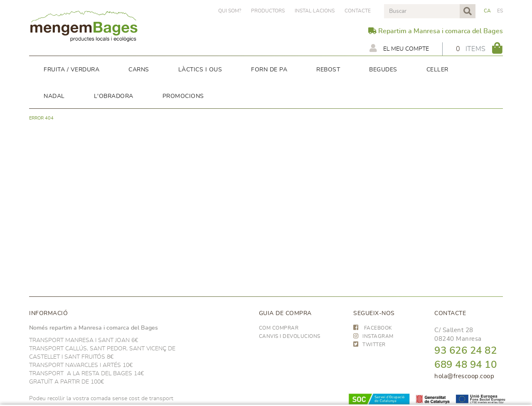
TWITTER (369, 345)
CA (488, 11)
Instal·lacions (315, 11)
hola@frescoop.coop (464, 376)
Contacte (358, 11)
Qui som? (230, 11)
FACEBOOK (373, 328)
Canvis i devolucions (290, 336)
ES (500, 11)
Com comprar (279, 328)
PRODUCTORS (268, 11)
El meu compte (399, 48)
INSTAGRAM (373, 336)
